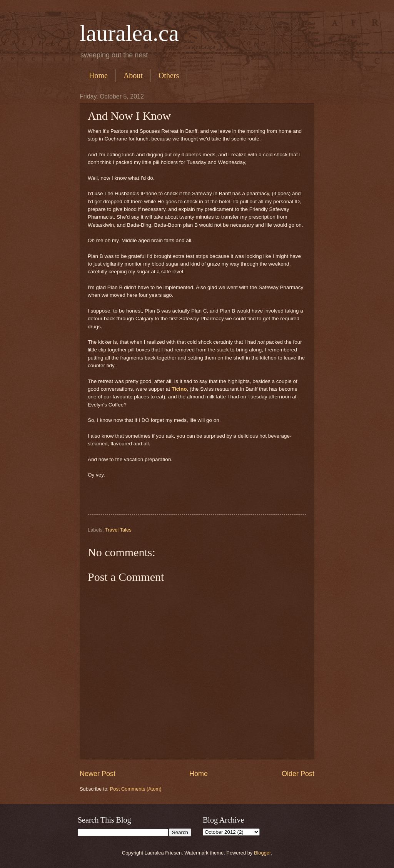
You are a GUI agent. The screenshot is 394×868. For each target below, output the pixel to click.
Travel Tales (118, 530)
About (133, 75)
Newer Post (98, 774)
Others (169, 75)
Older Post (298, 774)
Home (98, 75)
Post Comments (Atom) (136, 789)
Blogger (262, 853)
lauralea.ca (129, 33)
